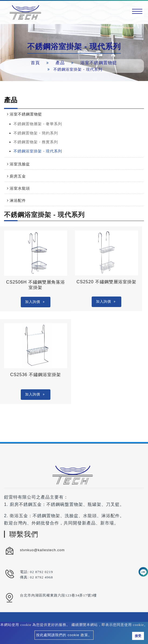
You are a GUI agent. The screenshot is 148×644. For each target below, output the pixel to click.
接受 (138, 636)
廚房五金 (18, 176)
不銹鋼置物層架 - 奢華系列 (38, 124)
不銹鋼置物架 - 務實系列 (36, 142)
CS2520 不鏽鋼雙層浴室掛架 (106, 282)
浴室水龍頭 (20, 188)
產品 (60, 63)
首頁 (35, 63)
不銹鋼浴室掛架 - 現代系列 (38, 151)
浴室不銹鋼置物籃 (99, 63)
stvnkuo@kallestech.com (42, 550)
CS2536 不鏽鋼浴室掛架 (36, 375)
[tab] (74, 114)
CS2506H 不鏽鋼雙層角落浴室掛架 (36, 285)
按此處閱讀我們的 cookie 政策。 (64, 635)
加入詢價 (35, 302)
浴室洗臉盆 (20, 164)
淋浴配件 (18, 200)
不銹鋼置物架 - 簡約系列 (36, 133)
